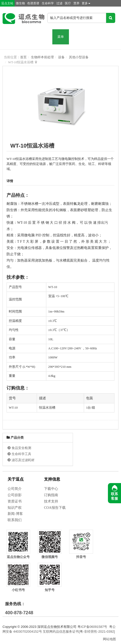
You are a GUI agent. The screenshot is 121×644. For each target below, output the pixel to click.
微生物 (20, 3)
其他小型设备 (79, 57)
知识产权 (15, 508)
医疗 (68, 3)
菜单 (61, 37)
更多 (86, 3)
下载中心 (51, 489)
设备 (61, 57)
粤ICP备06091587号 (92, 627)
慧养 (76, 3)
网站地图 (109, 639)
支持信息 (52, 479)
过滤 (59, 3)
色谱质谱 (33, 3)
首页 (23, 57)
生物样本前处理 (42, 57)
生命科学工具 (21, 454)
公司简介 (15, 489)
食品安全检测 (21, 448)
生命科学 (48, 3)
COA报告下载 (55, 508)
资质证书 (15, 501)
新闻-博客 (15, 514)
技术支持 (51, 501)
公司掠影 (15, 495)
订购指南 (51, 495)
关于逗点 (16, 479)
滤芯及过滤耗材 (23, 460)
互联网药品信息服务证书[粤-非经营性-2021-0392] (79, 632)
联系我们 (15, 520)
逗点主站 (7, 3)
